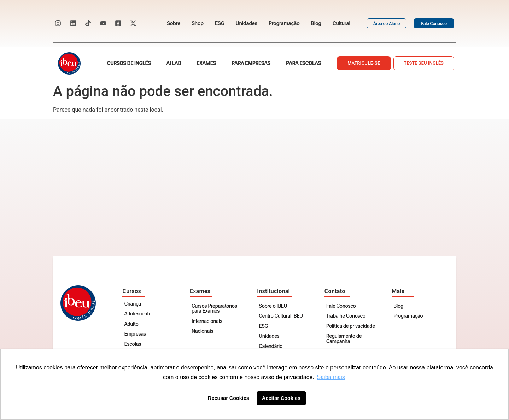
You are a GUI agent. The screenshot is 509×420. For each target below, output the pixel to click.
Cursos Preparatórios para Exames (215, 309)
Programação (284, 23)
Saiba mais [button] (331, 377)
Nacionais (203, 332)
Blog (316, 23)
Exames (206, 63)
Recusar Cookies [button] (229, 398)
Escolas (134, 345)
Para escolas (303, 63)
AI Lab (174, 63)
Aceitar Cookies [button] (281, 398)
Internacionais (208, 322)
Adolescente (139, 314)
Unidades (246, 23)
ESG (220, 23)
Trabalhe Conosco (346, 316)
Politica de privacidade (351, 327)
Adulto (132, 324)
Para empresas (251, 63)
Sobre (174, 23)
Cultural (341, 23)
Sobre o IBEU (274, 306)
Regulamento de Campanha (344, 339)
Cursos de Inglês (129, 63)
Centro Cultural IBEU (281, 316)
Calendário (271, 347)
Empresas (136, 334)
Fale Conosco (341, 306)
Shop (198, 23)
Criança (133, 304)
